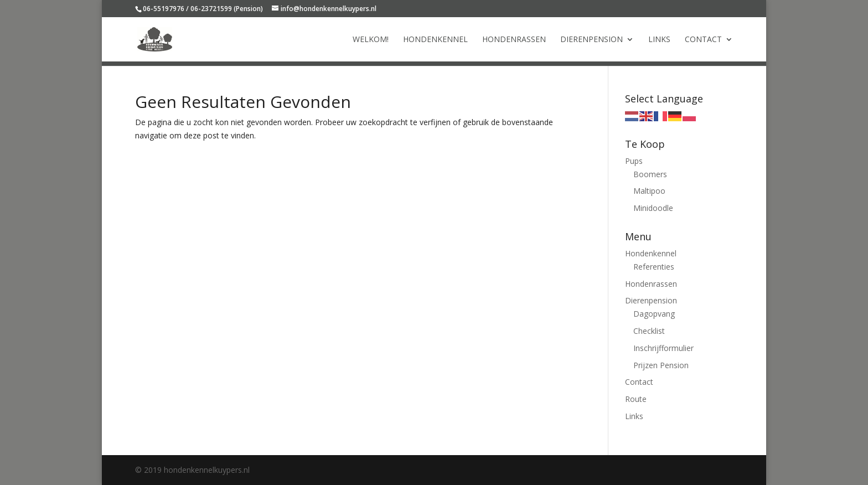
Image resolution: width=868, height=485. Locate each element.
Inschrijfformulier (663, 348)
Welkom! (371, 40)
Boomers (650, 174)
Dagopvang (654, 314)
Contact (703, 40)
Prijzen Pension (661, 365)
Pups (634, 161)
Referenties (654, 267)
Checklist (649, 331)
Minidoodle (653, 208)
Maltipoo (649, 191)
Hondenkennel (435, 40)
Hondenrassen (514, 40)
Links (659, 40)
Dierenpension (591, 40)
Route (636, 399)
